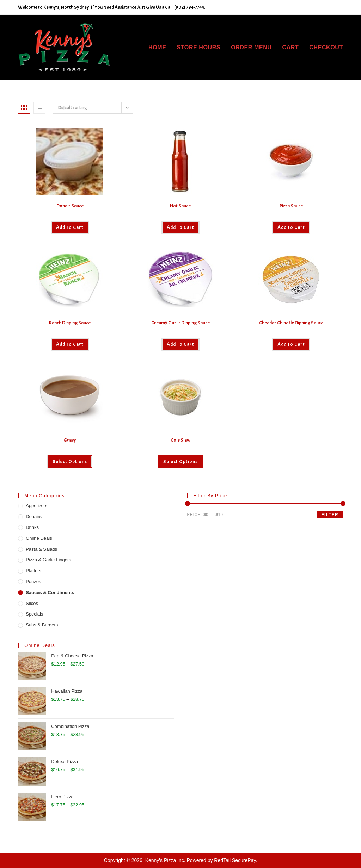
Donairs (34, 516)
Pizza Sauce (291, 206)
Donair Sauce (70, 206)
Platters (33, 571)
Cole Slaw (180, 440)
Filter (330, 515)
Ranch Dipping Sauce (70, 323)
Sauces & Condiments (50, 592)
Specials (34, 614)
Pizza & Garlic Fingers (48, 560)
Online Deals (39, 538)
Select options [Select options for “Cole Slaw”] (180, 461)
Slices (32, 603)
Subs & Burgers (42, 625)
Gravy (70, 440)
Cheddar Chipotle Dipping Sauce (291, 323)
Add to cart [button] (70, 227)
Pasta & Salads (41, 549)
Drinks (32, 527)
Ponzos (33, 582)
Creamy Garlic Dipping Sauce (180, 323)
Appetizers (36, 505)
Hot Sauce (180, 206)
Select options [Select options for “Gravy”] (70, 461)
